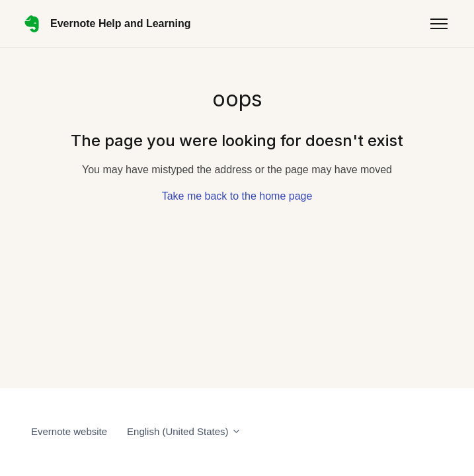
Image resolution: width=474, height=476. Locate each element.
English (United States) (184, 431)
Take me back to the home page (237, 196)
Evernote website (69, 431)
